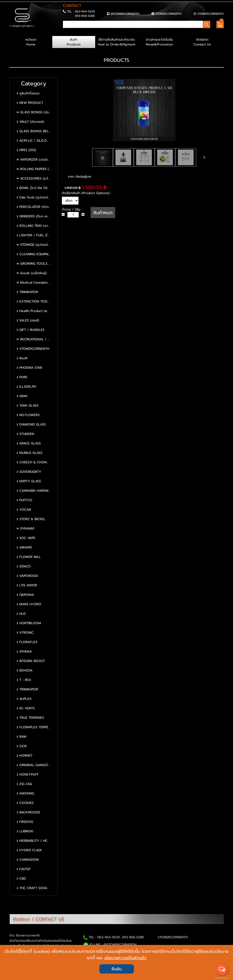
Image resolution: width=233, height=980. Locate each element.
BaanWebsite (222, 978)
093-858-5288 (85, 16)
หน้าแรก (31, 42)
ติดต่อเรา (202, 42)
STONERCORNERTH (168, 14)
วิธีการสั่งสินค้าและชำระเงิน (117, 42)
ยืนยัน (117, 969)
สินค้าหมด (103, 213)
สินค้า (74, 42)
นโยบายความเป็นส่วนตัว (125, 958)
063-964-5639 (85, 11)
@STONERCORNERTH (125, 14)
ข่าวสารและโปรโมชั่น (159, 42)
